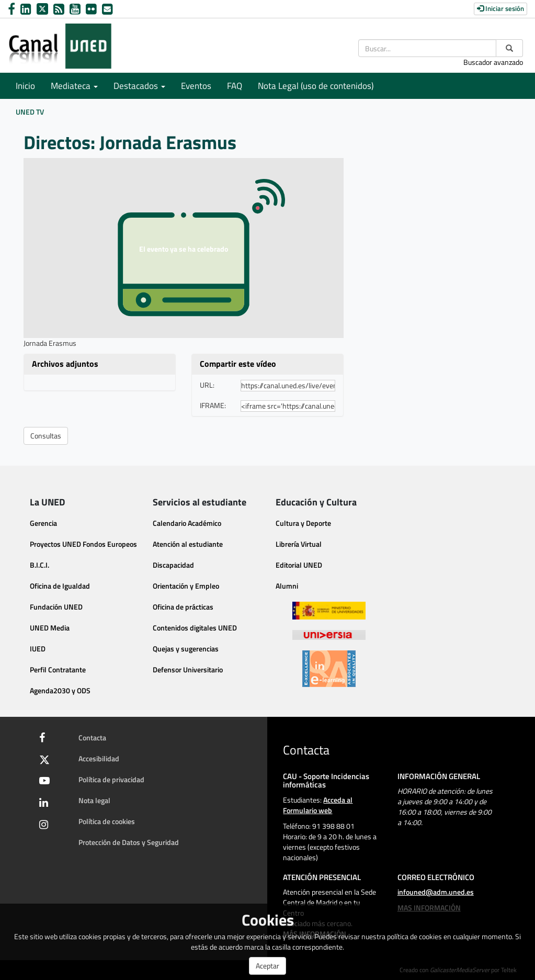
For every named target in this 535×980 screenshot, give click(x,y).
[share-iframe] (288, 406)
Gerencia (43, 523)
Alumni (287, 586)
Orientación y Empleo (186, 586)
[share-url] (288, 386)
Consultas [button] (46, 436)
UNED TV (30, 112)
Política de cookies (107, 821)
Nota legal (94, 800)
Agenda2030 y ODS (60, 690)
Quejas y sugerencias (186, 649)
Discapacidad (173, 565)
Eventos (196, 86)
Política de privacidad (111, 779)
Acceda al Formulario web (318, 805)
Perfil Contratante (58, 669)
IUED (38, 649)
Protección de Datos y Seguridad (129, 842)
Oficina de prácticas (183, 607)
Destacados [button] (139, 86)
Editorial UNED (299, 565)
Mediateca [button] (74, 86)
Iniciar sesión (500, 8)
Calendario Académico (187, 523)
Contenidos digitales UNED (195, 628)
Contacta (92, 737)
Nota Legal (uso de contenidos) (316, 86)
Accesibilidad (99, 758)
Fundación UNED (56, 607)
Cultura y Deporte (303, 523)
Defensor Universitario (188, 669)
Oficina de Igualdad (60, 586)
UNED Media (50, 628)
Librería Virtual (299, 544)
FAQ (235, 86)
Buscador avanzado (493, 62)
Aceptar (267, 966)
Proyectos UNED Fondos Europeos (83, 544)
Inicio (25, 86)
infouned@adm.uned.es (436, 892)
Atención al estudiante (188, 544)
